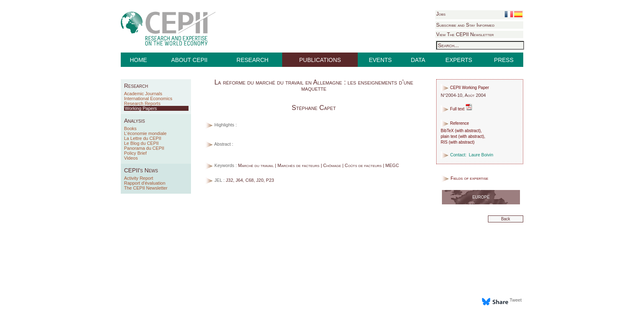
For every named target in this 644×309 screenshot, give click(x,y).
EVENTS (380, 60)
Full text (457, 109)
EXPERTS (459, 60)
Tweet (516, 300)
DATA (418, 60)
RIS (444, 142)
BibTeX (447, 131)
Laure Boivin (481, 155)
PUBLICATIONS (320, 60)
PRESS (504, 60)
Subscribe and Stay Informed (465, 25)
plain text (449, 136)
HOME (138, 60)
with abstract (468, 131)
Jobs (441, 14)
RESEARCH (253, 60)
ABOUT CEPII (189, 60)
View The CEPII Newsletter (465, 34)
